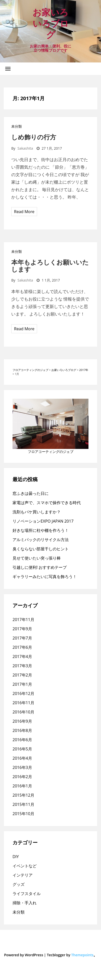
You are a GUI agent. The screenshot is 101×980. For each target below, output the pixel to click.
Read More (24, 212)
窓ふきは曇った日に (31, 493)
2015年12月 (23, 795)
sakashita (25, 148)
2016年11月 (23, 703)
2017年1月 (22, 684)
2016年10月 (23, 712)
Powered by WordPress (24, 955)
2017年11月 (23, 620)
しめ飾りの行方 (34, 137)
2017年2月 (22, 675)
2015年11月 (23, 804)
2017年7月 (22, 638)
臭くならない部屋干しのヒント (41, 549)
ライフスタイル (27, 894)
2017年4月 (22, 656)
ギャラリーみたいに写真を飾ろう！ (45, 577)
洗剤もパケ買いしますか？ (37, 512)
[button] (8, 69)
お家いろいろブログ (51, 23)
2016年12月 (23, 693)
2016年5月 (22, 749)
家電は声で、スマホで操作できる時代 (47, 503)
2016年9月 (22, 721)
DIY (16, 857)
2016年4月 (22, 758)
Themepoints (82, 955)
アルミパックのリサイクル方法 (41, 540)
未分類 (17, 126)
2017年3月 (22, 666)
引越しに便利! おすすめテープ (40, 567)
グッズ (19, 884)
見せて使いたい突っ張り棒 (37, 558)
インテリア (23, 875)
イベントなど (25, 866)
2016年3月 (22, 767)
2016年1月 (22, 786)
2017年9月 (22, 629)
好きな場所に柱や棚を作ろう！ (41, 530)
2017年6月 (22, 647)
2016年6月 (22, 740)
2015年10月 (23, 814)
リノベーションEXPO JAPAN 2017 (43, 521)
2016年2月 (22, 777)
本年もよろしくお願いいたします (50, 266)
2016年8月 (22, 730)
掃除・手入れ (25, 903)
